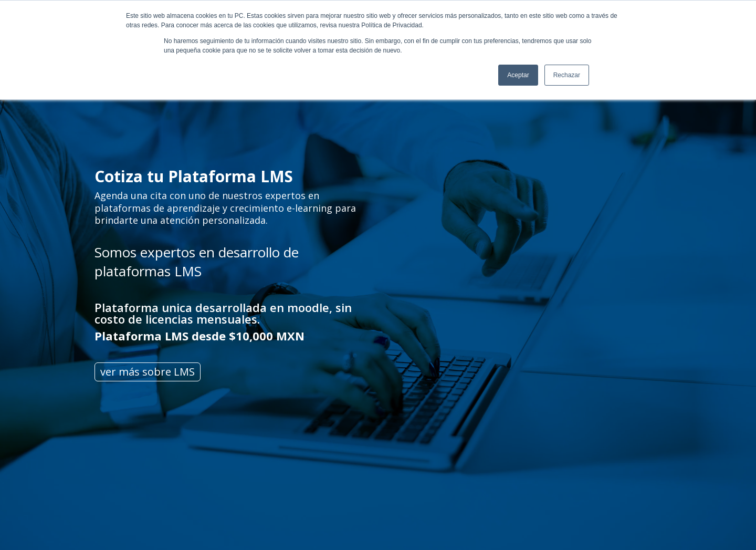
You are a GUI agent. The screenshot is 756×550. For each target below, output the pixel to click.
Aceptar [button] (518, 75)
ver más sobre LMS (148, 372)
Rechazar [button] (567, 75)
